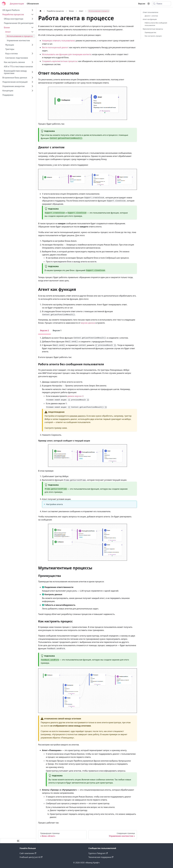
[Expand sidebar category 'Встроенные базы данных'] (32, 78)
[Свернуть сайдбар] (18, 841)
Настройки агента (54, 504)
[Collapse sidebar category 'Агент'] (32, 32)
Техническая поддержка (101, 857)
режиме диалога (78, 416)
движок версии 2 (75, 396)
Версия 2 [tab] (44, 330)
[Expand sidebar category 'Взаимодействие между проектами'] (32, 72)
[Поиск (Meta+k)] (162, 4)
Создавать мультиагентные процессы (60, 61)
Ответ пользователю (151, 12)
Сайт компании (28, 853)
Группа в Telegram (98, 853)
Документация (17, 4)
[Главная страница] (40, 11)
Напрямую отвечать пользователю (58, 41)
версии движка (88, 323)
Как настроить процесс (153, 36)
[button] (18, 14)
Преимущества (150, 32)
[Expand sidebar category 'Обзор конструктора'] (32, 19)
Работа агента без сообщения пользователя (156, 24)
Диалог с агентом (151, 16)
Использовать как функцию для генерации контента (67, 54)
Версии (142, 4)
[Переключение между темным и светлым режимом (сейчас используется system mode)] (149, 4)
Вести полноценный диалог (55, 47)
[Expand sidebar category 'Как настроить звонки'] (32, 62)
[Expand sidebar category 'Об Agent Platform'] (32, 10)
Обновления (33, 4)
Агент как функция (150, 19)
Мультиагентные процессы (153, 29)
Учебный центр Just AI (31, 857)
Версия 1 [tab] (57, 330)
